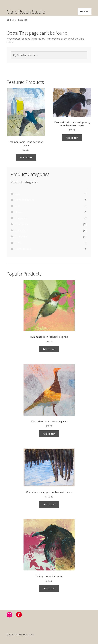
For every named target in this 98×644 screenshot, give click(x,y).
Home (13, 20)
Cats (17, 194)
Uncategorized (23, 249)
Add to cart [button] (26, 157)
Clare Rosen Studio (26, 12)
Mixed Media (21, 224)
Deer (17, 206)
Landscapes (21, 218)
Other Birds (21, 236)
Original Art (21, 230)
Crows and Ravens (24, 200)
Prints (18, 243)
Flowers (19, 212)
